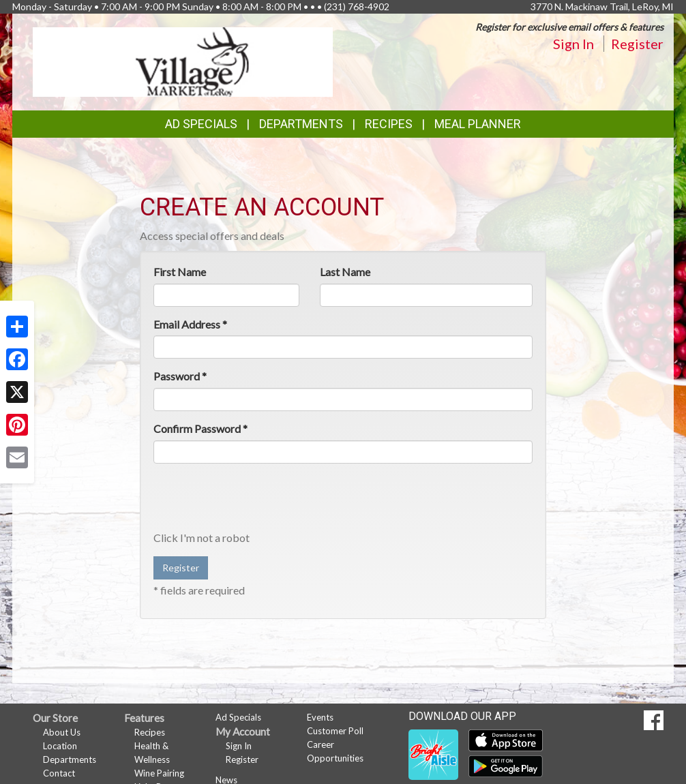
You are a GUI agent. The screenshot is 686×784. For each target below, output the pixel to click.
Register (637, 44)
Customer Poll (335, 731)
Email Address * (190, 324)
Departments (70, 759)
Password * (180, 376)
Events (320, 717)
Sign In (573, 44)
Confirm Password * (200, 428)
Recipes (389, 124)
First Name (180, 272)
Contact (59, 773)
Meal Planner (478, 124)
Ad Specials (201, 124)
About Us (62, 732)
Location (60, 746)
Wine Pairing (159, 773)
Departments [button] (301, 124)
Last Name (345, 272)
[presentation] (257, 500)
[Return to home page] (183, 61)
